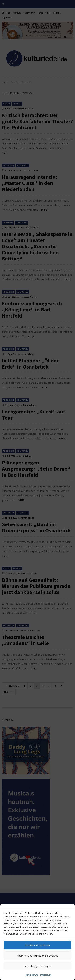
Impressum (46, 975)
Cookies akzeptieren (38, 945)
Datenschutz (32, 975)
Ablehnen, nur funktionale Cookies (37, 956)
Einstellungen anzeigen (38, 966)
